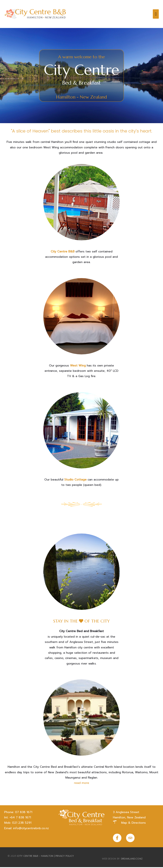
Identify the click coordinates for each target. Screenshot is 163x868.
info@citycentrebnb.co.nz (31, 829)
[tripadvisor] (131, 839)
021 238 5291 (22, 824)
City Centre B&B (63, 252)
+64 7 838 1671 (20, 818)
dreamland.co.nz (132, 860)
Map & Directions (133, 824)
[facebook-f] (119, 839)
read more (82, 784)
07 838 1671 (24, 813)
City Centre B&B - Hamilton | (36, 857)
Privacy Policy (65, 857)
